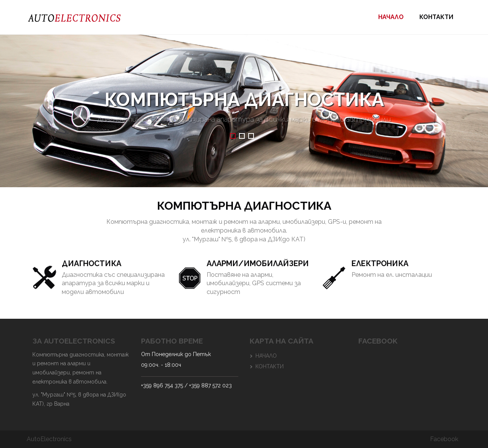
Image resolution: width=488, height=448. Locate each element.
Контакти (436, 17)
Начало (391, 17)
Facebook (444, 439)
